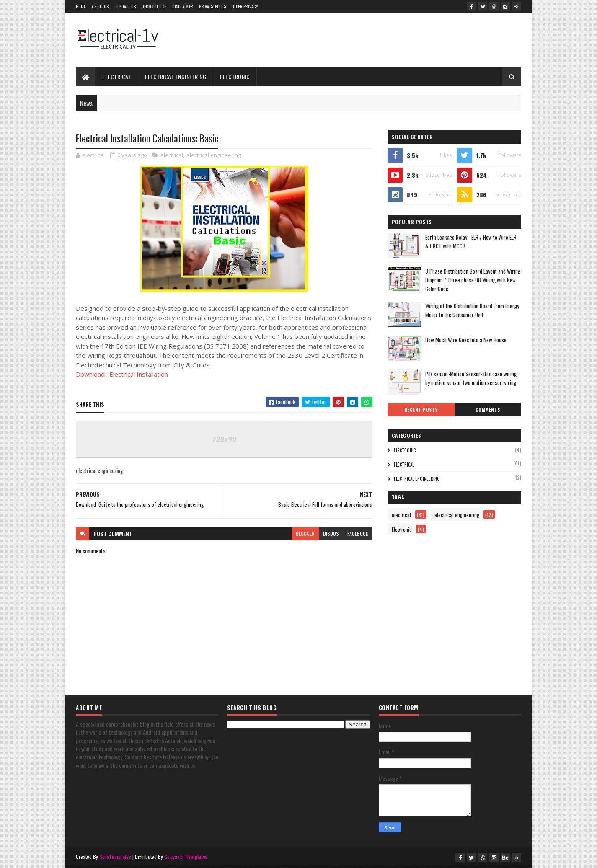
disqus (331, 533)
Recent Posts (421, 410)
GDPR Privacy (246, 6)
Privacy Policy (213, 6)
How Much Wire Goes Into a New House (466, 340)
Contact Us (126, 6)
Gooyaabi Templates (186, 856)
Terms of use (154, 6)
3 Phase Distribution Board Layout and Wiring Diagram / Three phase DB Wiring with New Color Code (473, 280)
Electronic (235, 76)
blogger (305, 533)
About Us (100, 6)
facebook (358, 533)
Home (81, 6)
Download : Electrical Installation (122, 374)
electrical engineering (176, 76)
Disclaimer (182, 6)
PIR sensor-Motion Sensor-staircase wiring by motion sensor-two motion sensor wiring (471, 378)
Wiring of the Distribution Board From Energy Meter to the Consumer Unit (472, 310)
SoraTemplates (115, 856)
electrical (117, 76)
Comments (488, 410)
